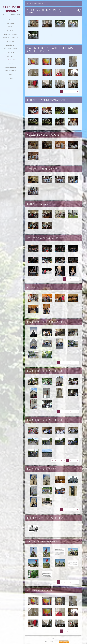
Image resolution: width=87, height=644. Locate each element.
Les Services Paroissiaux (10, 38)
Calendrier (10, 52)
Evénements (10, 56)
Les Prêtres (10, 23)
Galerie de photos (10, 60)
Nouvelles (10, 41)
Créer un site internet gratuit (52, 642)
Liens (10, 74)
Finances (10, 63)
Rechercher (78, 10)
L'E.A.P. (10, 27)
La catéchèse (10, 45)
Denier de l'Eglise (10, 67)
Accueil (29, 4)
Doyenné (10, 78)
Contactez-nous (10, 71)
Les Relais (10, 30)
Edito (10, 19)
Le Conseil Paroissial (10, 34)
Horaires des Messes (10, 49)
